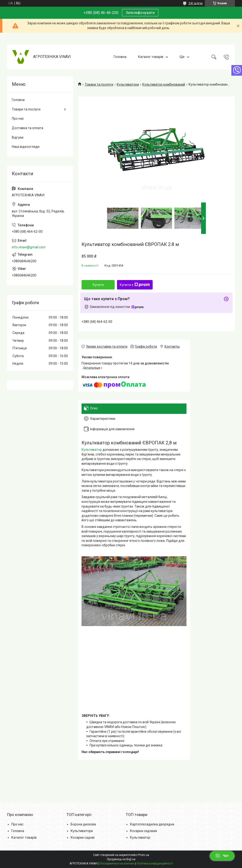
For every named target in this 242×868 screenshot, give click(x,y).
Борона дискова (83, 824)
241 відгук (196, 3)
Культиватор (92, 450)
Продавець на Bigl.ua (121, 859)
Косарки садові (83, 837)
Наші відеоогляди (26, 147)
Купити (98, 285)
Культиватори (128, 84)
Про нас (18, 118)
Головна (120, 57)
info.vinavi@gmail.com (29, 247)
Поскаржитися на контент (117, 864)
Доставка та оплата (28, 128)
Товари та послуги (99, 84)
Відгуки (18, 137)
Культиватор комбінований (164, 84)
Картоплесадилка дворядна (152, 824)
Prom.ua (144, 855)
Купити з (135, 285)
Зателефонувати (140, 13)
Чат (222, 856)
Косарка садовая (143, 831)
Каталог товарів (151, 57)
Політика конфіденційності (155, 864)
